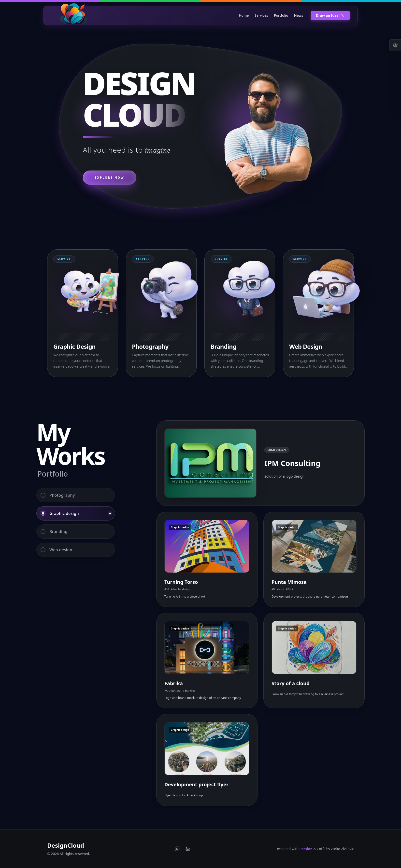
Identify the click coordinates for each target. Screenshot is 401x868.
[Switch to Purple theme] (50, 1)
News (299, 15)
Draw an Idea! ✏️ (330, 15)
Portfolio (281, 15)
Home (244, 15)
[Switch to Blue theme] (351, 1)
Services (261, 15)
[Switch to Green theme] (150, 1)
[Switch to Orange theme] (251, 1)
